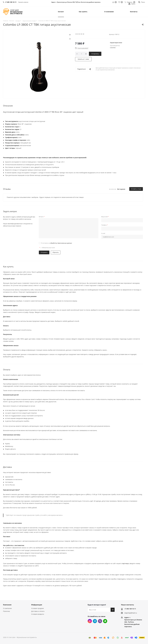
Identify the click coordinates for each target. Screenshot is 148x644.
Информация (37, 605)
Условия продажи (38, 608)
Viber (100, 621)
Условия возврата (38, 614)
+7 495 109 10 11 (130, 609)
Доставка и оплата (38, 611)
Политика (6, 611)
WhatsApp (105, 621)
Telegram (95, 621)
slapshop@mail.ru (131, 613)
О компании (7, 608)
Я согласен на (57, 243)
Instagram (90, 621)
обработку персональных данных (61, 243)
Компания (7, 605)
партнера (125, 563)
